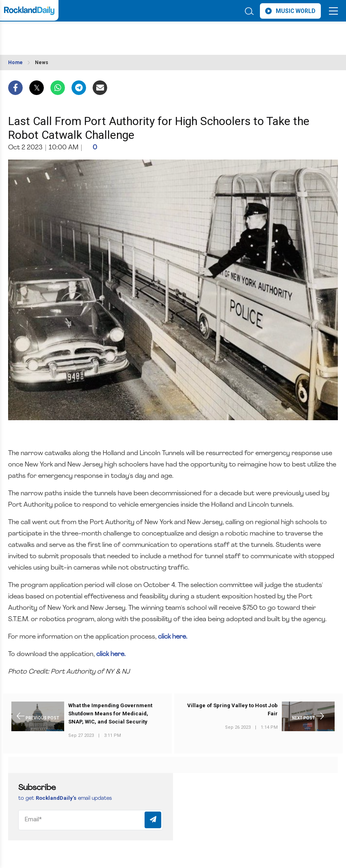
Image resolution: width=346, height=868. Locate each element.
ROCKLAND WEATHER (80, 34)
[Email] (91, 820)
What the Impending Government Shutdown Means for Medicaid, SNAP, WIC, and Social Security (110, 714)
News (42, 63)
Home (15, 63)
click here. (172, 637)
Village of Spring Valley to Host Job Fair (232, 709)
